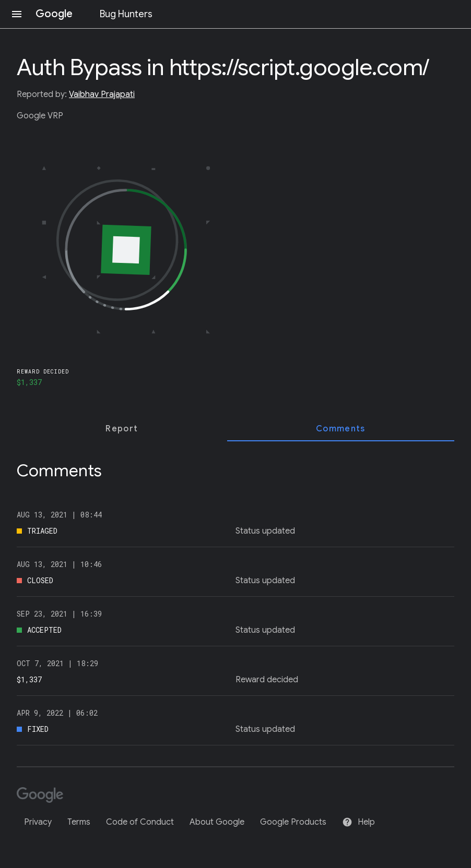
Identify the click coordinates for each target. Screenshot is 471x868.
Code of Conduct (140, 822)
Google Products (293, 822)
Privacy (38, 822)
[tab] (122, 429)
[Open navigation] (17, 14)
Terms (79, 822)
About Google (217, 822)
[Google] (44, 796)
